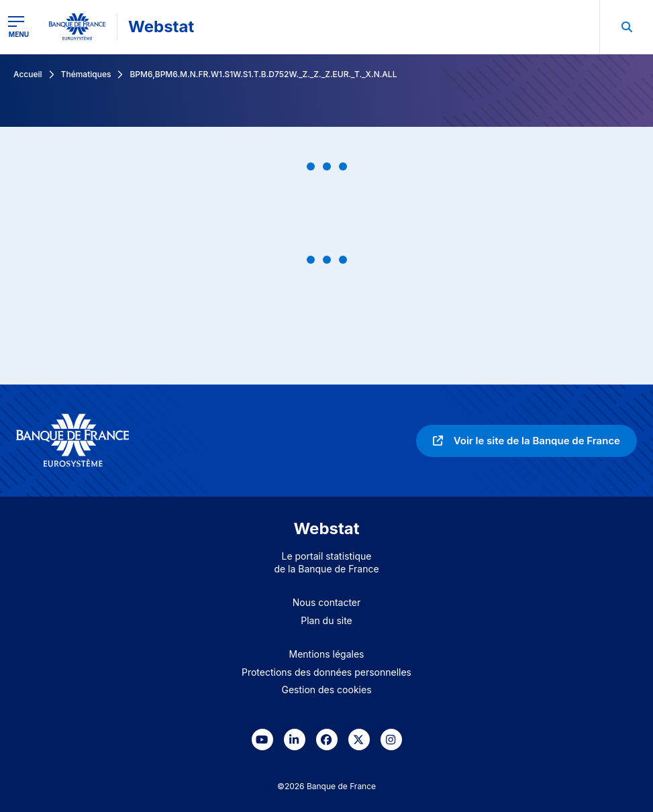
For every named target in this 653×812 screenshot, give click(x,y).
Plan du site (326, 620)
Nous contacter (327, 602)
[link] (526, 441)
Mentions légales (327, 654)
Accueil (28, 74)
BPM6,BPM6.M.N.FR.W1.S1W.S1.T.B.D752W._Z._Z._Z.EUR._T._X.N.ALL (263, 74)
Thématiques (86, 74)
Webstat (161, 27)
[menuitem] (626, 27)
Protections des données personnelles (326, 672)
